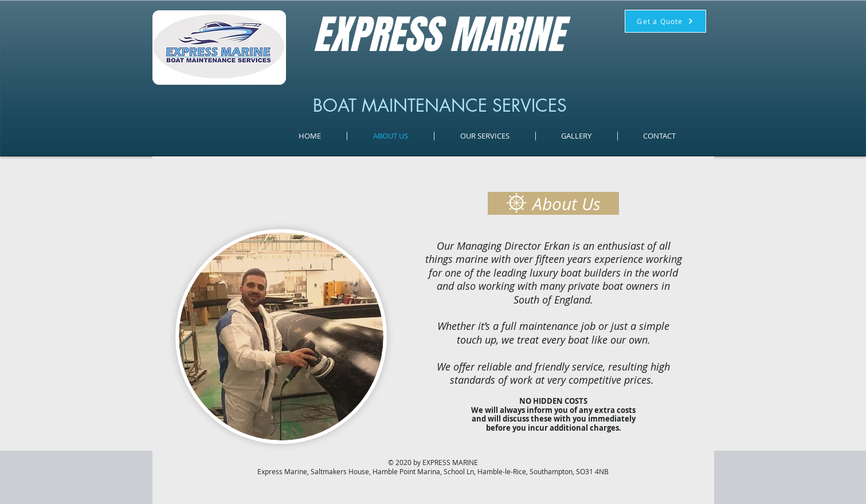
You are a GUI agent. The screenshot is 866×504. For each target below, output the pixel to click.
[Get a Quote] (665, 21)
